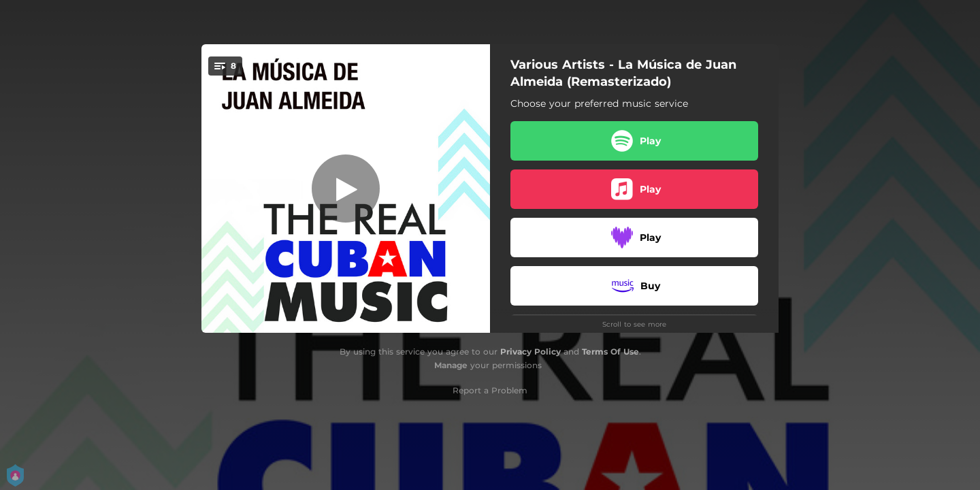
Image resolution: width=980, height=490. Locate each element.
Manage (451, 365)
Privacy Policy (530, 352)
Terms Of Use (610, 352)
